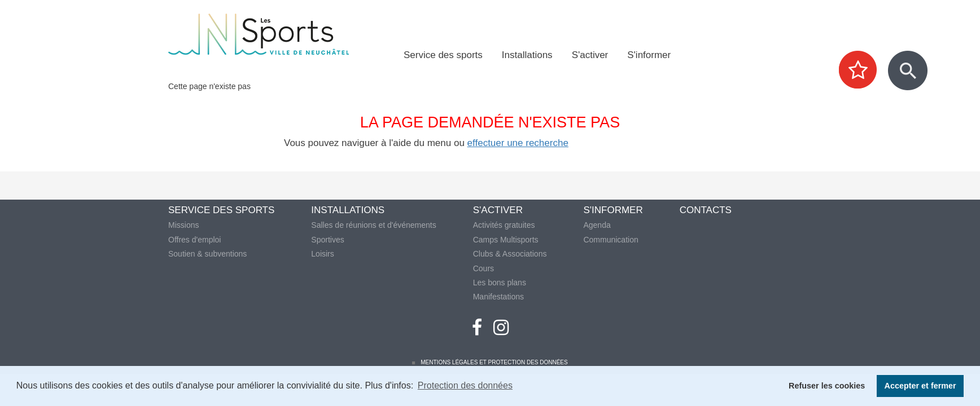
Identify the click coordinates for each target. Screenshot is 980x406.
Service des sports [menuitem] (443, 55)
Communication (611, 240)
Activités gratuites (504, 225)
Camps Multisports (506, 240)
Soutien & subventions (207, 254)
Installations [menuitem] (527, 55)
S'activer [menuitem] (590, 55)
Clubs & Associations (510, 254)
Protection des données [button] (465, 385)
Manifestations (498, 297)
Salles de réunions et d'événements (373, 225)
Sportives (327, 240)
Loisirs (322, 254)
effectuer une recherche (518, 143)
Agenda (597, 225)
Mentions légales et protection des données (494, 362)
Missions (183, 225)
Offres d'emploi (194, 240)
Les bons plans (500, 283)
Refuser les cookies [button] (827, 386)
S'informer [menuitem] (649, 55)
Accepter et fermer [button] (920, 386)
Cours (484, 268)
